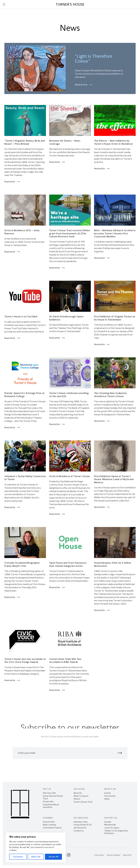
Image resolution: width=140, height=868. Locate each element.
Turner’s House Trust (83, 802)
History (77, 799)
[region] (36, 847)
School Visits (49, 822)
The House (79, 789)
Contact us (79, 831)
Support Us (111, 818)
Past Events (110, 796)
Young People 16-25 (83, 825)
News (107, 799)
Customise (18, 857)
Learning (48, 818)
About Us (78, 793)
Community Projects (52, 828)
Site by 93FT (127, 855)
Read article (83, 85)
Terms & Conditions (113, 855)
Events (108, 793)
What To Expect (81, 796)
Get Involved (81, 818)
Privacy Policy (99, 855)
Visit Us (47, 789)
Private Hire (48, 802)
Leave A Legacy (112, 828)
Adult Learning (49, 825)
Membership (110, 825)
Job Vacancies (80, 828)
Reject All (36, 857)
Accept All (54, 857)
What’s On (110, 789)
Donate (108, 822)
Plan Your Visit (49, 793)
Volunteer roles (81, 822)
